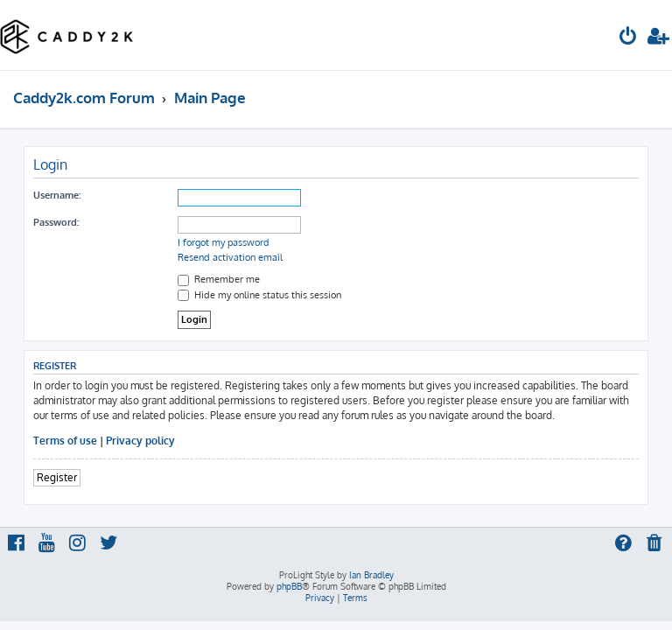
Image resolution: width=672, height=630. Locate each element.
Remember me (219, 279)
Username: (57, 195)
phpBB (289, 586)
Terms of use (65, 441)
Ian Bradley (371, 575)
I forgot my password (224, 242)
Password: (56, 222)
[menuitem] (628, 38)
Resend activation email (230, 257)
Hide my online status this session (259, 295)
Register (57, 477)
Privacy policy (140, 441)
